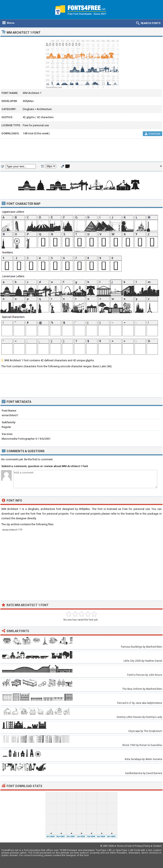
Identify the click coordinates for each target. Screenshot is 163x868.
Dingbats (28, 109)
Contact (157, 846)
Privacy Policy (142, 846)
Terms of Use (124, 846)
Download (152, 134)
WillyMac (28, 101)
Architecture (44, 109)
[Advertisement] (81, 150)
